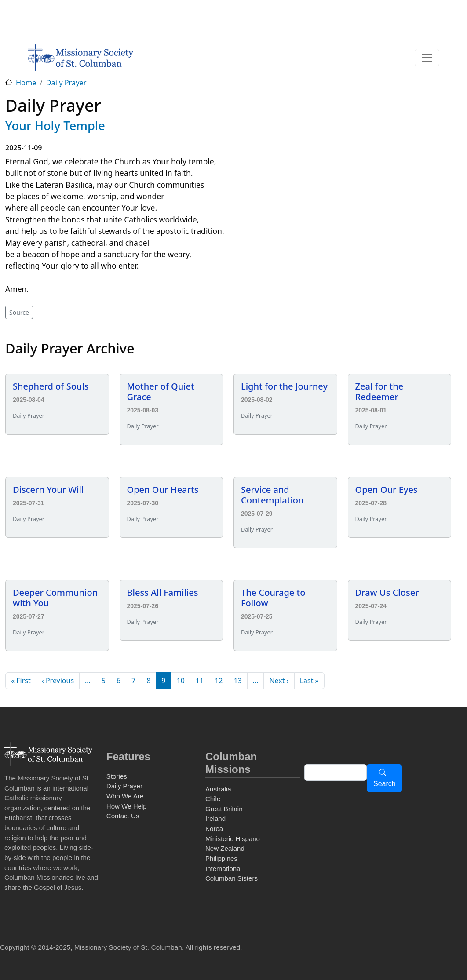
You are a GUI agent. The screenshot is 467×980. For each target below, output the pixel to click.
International (224, 869)
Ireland (215, 818)
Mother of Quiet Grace (161, 392)
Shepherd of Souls (51, 386)
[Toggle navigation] (427, 58)
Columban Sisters (232, 878)
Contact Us (123, 816)
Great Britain (224, 809)
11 (200, 681)
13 (237, 681)
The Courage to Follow (273, 598)
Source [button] (19, 312)
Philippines (221, 858)
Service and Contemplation (272, 495)
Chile (213, 799)
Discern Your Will (48, 490)
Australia (218, 789)
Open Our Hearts (163, 490)
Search (385, 784)
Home (26, 83)
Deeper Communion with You (55, 598)
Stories (117, 776)
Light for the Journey (284, 386)
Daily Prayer (66, 83)
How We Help (127, 806)
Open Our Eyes (387, 490)
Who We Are (125, 796)
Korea (214, 829)
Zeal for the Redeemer (379, 392)
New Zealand (225, 848)
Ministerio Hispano (233, 839)
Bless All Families (163, 592)
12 (219, 681)
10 (181, 681)
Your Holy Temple (55, 126)
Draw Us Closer (387, 592)
